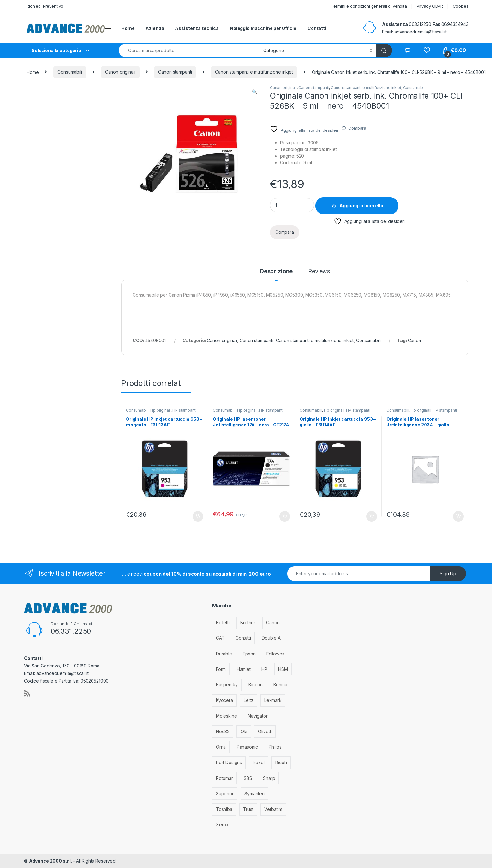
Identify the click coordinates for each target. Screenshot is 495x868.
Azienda (155, 28)
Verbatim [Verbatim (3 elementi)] (273, 809)
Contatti (317, 28)
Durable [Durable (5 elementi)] (224, 654)
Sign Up (448, 573)
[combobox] (189, 50)
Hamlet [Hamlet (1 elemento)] (244, 669)
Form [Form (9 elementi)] (221, 669)
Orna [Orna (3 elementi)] (221, 747)
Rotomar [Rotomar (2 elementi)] (224, 778)
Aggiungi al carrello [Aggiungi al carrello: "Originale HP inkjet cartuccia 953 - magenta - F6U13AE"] (198, 516)
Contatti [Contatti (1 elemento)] (243, 638)
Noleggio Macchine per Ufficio (263, 28)
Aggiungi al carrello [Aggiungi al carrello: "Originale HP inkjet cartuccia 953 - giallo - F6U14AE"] (372, 516)
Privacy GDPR (430, 6)
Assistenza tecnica (197, 28)
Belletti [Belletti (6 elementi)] (223, 622)
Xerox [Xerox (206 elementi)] (222, 825)
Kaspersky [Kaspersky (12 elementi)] (227, 685)
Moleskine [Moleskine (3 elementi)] (227, 716)
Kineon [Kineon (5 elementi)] (256, 685)
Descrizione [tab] (276, 271)
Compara (357, 128)
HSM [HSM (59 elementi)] (283, 669)
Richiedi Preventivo (45, 6)
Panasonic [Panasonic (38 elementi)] (247, 747)
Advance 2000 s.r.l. (51, 861)
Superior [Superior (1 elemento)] (225, 794)
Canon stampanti (175, 72)
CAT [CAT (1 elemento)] (220, 638)
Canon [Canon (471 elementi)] (273, 622)
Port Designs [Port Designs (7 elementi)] (229, 762)
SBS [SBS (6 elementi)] (248, 778)
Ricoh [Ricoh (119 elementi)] (281, 762)
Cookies (461, 6)
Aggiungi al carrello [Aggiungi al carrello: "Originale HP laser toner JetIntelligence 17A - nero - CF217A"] (285, 516)
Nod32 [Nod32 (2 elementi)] (223, 731)
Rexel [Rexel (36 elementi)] (259, 762)
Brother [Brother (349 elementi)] (248, 622)
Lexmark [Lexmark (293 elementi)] (273, 700)
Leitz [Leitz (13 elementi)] (248, 700)
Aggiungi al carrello (361, 205)
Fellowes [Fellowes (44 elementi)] (275, 654)
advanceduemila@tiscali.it (420, 32)
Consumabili (70, 72)
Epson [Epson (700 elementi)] (249, 654)
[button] (255, 92)
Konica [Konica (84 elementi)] (280, 685)
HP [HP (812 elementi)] (264, 669)
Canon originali (120, 72)
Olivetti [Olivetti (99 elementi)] (265, 731)
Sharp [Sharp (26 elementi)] (269, 778)
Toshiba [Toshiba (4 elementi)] (224, 809)
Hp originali (160, 410)
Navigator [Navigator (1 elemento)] (258, 716)
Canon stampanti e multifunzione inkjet (254, 72)
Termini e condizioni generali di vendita (369, 6)
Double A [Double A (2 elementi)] (271, 638)
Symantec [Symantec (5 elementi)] (254, 794)
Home (128, 28)
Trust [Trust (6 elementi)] (248, 809)
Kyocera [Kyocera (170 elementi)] (224, 700)
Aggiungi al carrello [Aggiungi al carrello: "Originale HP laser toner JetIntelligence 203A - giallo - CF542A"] (458, 516)
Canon (414, 340)
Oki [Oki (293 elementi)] (244, 731)
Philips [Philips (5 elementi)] (275, 747)
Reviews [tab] (319, 271)
